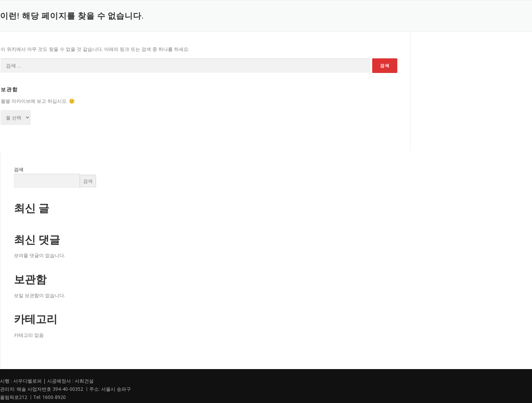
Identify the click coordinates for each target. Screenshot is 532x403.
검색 (19, 169)
